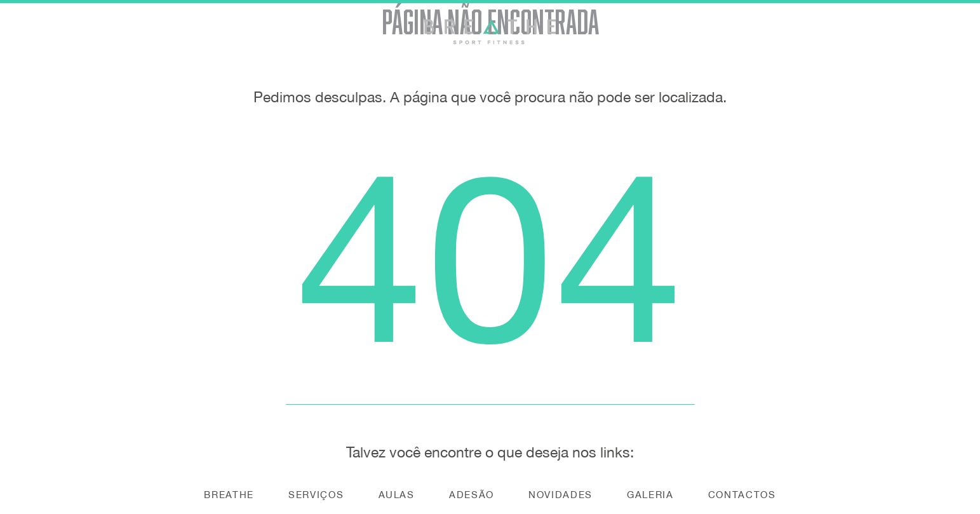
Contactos (742, 495)
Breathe (229, 495)
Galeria (650, 495)
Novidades (560, 495)
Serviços (316, 495)
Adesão (472, 495)
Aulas (397, 495)
